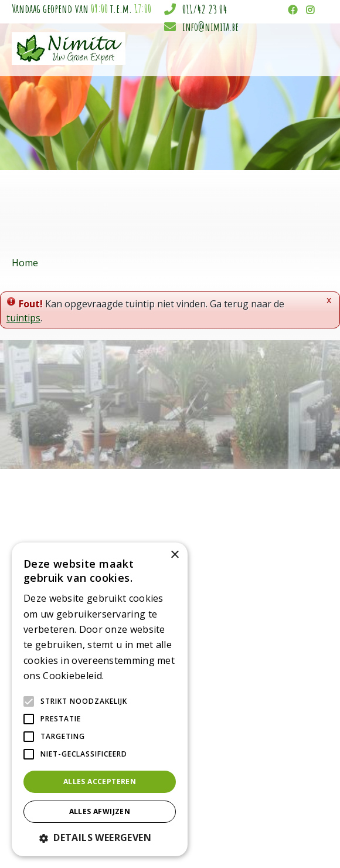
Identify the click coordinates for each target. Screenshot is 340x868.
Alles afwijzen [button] (100, 811)
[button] (100, 838)
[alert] (100, 699)
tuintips (23, 318)
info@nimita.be (210, 27)
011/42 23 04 (205, 9)
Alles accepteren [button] (100, 781)
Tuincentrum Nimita (283, 581)
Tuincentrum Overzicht (237, 840)
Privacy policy (306, 840)
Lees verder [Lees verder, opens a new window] (127, 677)
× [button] (174, 555)
